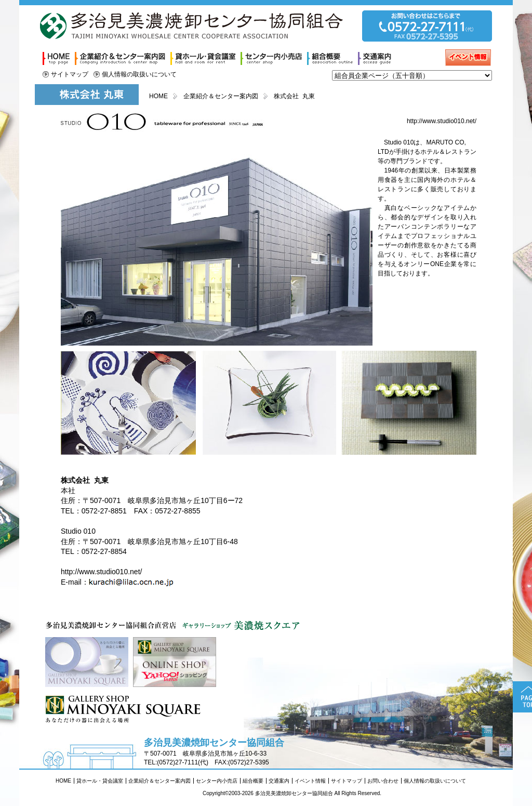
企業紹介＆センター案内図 (221, 96)
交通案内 (279, 781)
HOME (158, 96)
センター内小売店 (217, 781)
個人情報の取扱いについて (139, 74)
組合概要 (253, 781)
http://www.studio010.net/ (442, 121)
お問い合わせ (383, 781)
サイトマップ (70, 74)
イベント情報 (310, 781)
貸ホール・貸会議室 (100, 781)
